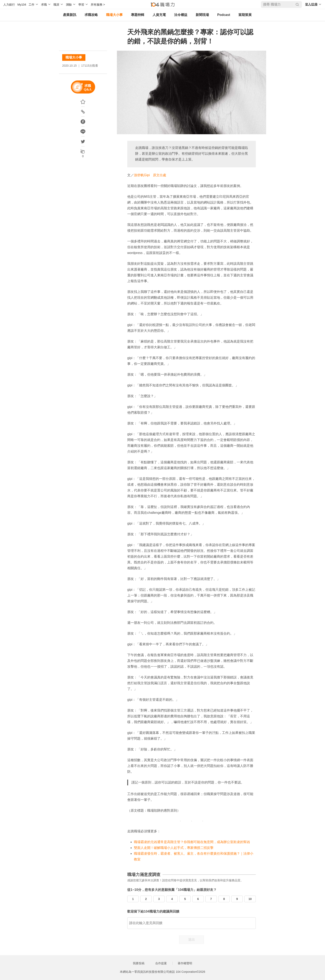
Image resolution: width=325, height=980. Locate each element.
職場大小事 (114, 15)
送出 (192, 940)
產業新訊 (70, 15)
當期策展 (245, 15)
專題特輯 (138, 15)
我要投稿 (139, 963)
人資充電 (159, 15)
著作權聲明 (185, 963)
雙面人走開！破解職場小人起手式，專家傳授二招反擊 (174, 848)
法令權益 (181, 15)
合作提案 (161, 963)
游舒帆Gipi (142, 175)
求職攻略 (91, 15)
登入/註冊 (311, 4)
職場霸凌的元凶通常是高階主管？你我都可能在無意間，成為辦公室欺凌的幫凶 (192, 842)
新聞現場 (202, 15)
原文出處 (160, 175)
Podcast (224, 15)
